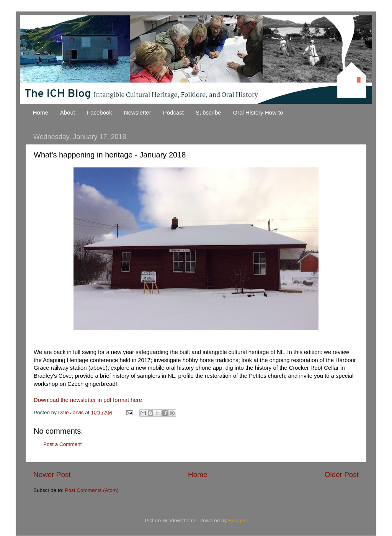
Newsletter (138, 112)
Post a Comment (63, 444)
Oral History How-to (258, 112)
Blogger (237, 520)
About (68, 112)
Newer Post (52, 475)
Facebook (100, 112)
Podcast (173, 112)
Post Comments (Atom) (92, 490)
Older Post (342, 475)
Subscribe (208, 112)
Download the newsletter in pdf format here (88, 400)
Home (41, 112)
